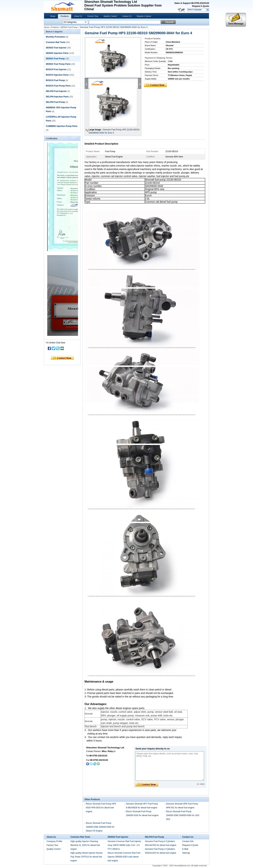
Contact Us (127, 16)
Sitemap (186, 853)
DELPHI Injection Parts (57, 97)
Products (65, 16)
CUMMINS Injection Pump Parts (62, 126)
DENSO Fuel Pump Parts (58, 64)
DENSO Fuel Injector (56, 48)
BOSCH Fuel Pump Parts (58, 86)
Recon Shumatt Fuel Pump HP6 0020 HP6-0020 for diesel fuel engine (101, 808)
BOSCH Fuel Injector (56, 69)
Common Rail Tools (56, 42)
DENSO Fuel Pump (69, 27)
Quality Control (110, 16)
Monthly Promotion (55, 37)
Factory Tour (93, 16)
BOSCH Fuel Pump (55, 80)
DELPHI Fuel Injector (56, 91)
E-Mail (185, 849)
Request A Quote (201, 6)
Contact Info (188, 841)
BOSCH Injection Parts (57, 75)
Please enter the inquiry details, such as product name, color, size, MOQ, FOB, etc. (170, 766)
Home (53, 16)
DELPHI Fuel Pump (55, 102)
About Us (78, 16)
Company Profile (54, 841)
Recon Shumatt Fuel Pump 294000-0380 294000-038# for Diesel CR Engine (100, 827)
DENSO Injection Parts (57, 53)
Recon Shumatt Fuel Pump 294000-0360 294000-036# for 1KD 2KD (183, 815)
